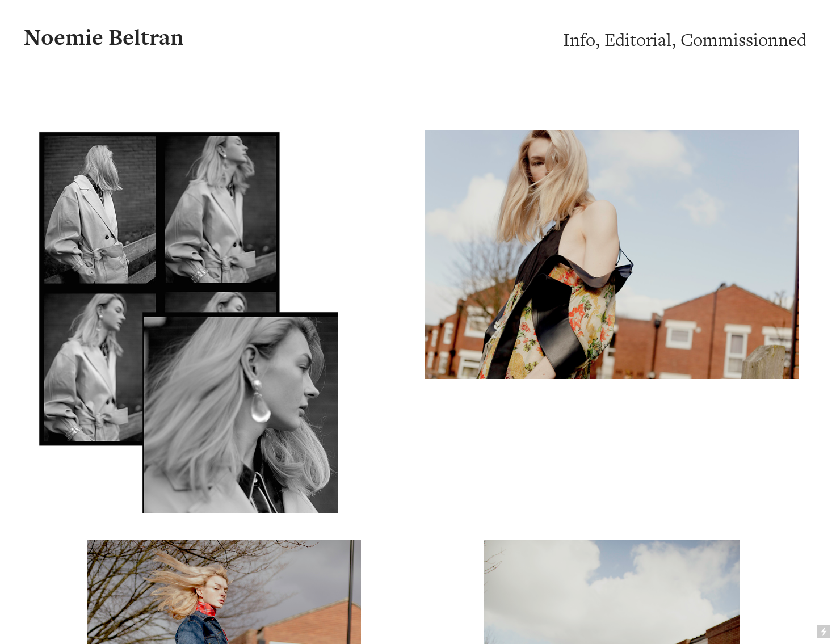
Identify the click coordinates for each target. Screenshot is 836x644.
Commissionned (743, 40)
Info (579, 40)
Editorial (638, 40)
